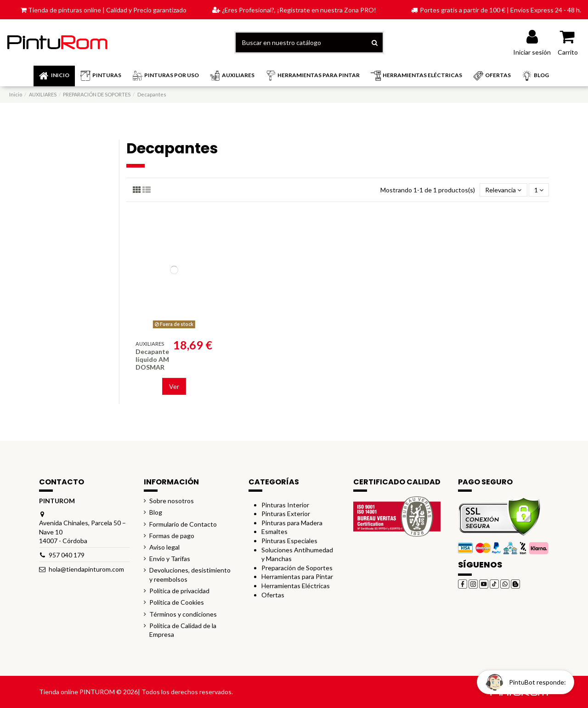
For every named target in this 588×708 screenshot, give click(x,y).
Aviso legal (164, 547)
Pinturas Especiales (289, 541)
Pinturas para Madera (292, 523)
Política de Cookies (177, 602)
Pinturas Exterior (286, 514)
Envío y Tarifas (170, 559)
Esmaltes (274, 531)
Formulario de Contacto (183, 524)
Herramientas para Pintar (297, 576)
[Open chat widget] (526, 682)
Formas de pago (172, 536)
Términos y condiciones (183, 614)
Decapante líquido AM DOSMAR (152, 359)
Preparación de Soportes (297, 568)
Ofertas (273, 595)
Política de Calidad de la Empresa (183, 630)
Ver (174, 386)
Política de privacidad (179, 591)
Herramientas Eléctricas (296, 586)
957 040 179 (67, 555)
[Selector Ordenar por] (503, 190)
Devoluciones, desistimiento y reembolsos (190, 575)
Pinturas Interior (285, 505)
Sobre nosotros (172, 501)
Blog (156, 512)
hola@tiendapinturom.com (86, 569)
